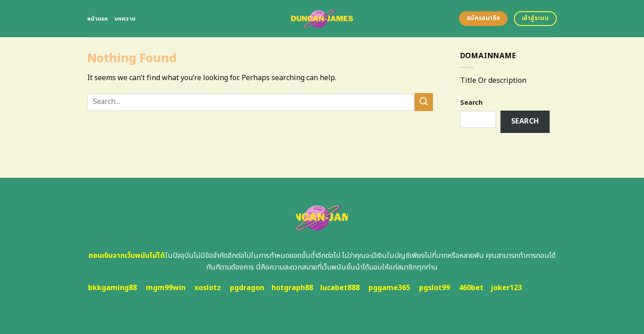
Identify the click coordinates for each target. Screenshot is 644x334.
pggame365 (389, 288)
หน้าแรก (98, 19)
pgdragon (247, 288)
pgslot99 (434, 288)
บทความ (125, 19)
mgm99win (166, 288)
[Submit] (424, 102)
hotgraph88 (292, 288)
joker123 (506, 288)
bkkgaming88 (112, 288)
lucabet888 (340, 288)
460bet (471, 288)
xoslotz (208, 288)
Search (471, 103)
